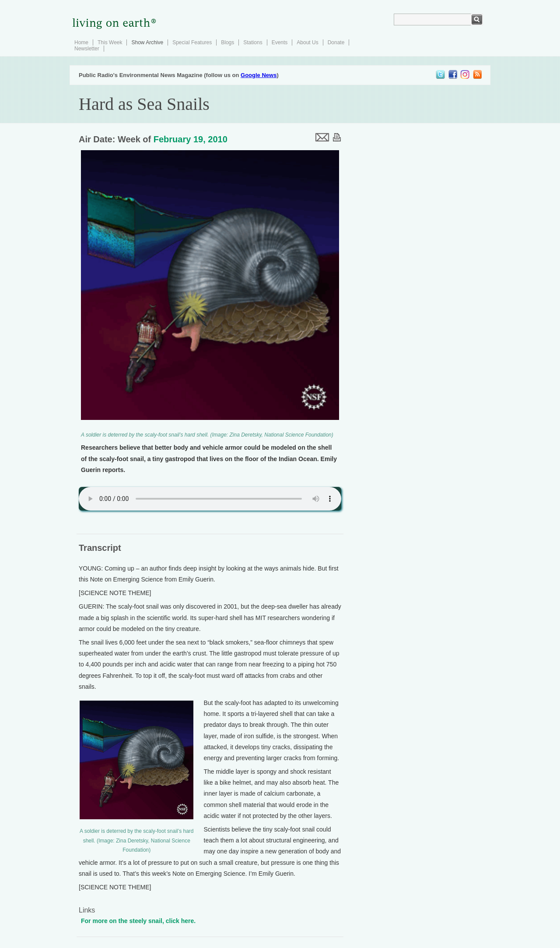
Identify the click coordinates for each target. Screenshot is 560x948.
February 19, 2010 (191, 139)
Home (81, 42)
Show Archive (147, 42)
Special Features (192, 42)
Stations (253, 42)
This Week (110, 42)
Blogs (227, 42)
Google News (259, 75)
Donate (336, 42)
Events (280, 42)
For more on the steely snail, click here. (138, 921)
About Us (307, 42)
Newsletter (87, 49)
